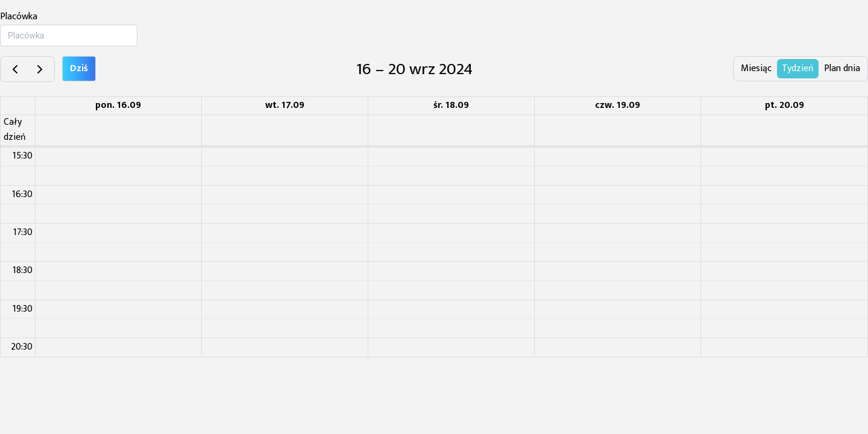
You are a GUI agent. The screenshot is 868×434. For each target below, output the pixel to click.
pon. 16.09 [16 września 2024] (118, 105)
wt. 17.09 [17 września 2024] (285, 105)
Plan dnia (842, 68)
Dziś (79, 68)
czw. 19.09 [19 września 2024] (618, 105)
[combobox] (69, 36)
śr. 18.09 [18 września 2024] (451, 105)
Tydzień (798, 68)
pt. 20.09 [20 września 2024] (785, 105)
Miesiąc (756, 68)
